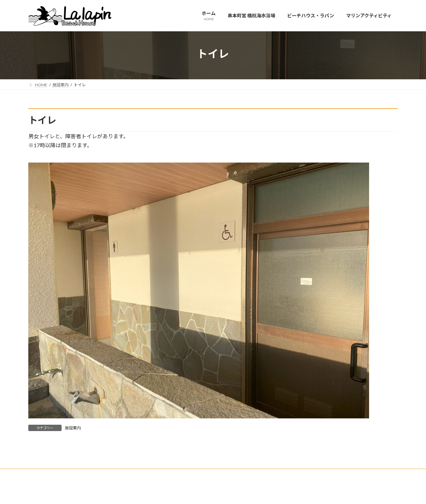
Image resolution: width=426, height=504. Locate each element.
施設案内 (73, 428)
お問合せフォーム (51, 475)
